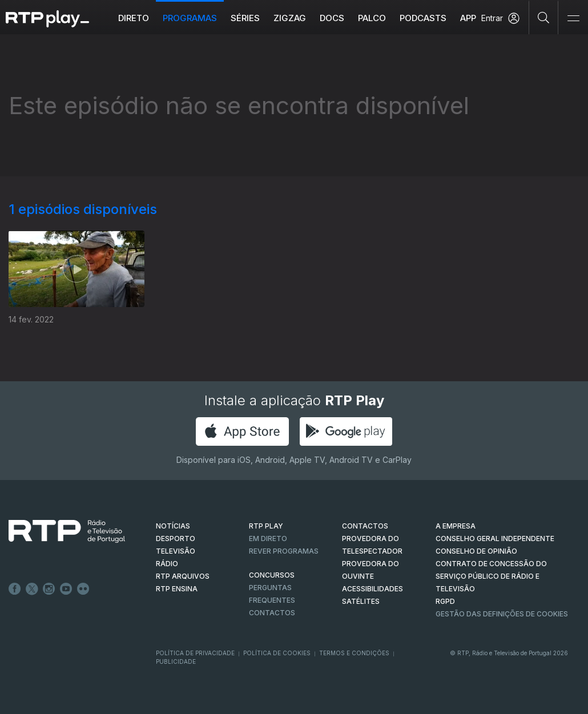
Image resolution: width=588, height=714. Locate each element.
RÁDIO (167, 564)
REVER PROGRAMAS (284, 551)
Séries (245, 18)
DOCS (332, 18)
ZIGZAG (290, 18)
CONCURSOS (272, 575)
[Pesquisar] (544, 17)
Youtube (66, 589)
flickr (83, 589)
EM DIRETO (268, 538)
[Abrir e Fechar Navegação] (573, 19)
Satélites (361, 601)
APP (468, 18)
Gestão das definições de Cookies (502, 614)
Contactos (272, 613)
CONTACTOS (365, 526)
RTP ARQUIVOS (183, 576)
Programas (190, 18)
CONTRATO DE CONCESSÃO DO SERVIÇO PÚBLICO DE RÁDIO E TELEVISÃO (491, 576)
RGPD (445, 601)
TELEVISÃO (176, 551)
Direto (134, 18)
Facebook (15, 589)
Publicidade (176, 661)
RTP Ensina (177, 589)
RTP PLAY (266, 526)
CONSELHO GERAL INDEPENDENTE (495, 538)
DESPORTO (176, 538)
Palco (372, 18)
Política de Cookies (277, 653)
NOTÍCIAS (173, 526)
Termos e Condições (354, 653)
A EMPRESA (456, 526)
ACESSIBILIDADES (372, 589)
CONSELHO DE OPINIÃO (476, 551)
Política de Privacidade (195, 653)
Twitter (32, 589)
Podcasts (423, 18)
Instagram (49, 589)
